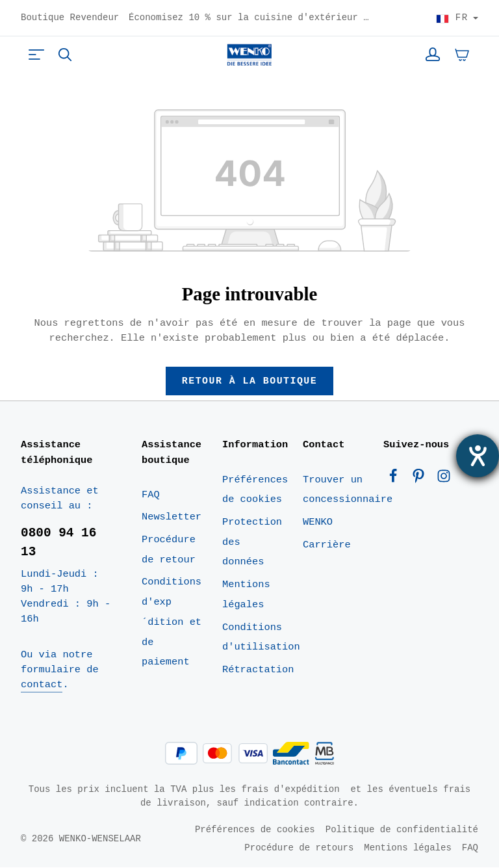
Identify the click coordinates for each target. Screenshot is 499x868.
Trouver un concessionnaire (348, 490)
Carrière (327, 545)
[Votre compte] (433, 55)
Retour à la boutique (250, 381)
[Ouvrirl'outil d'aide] (478, 456)
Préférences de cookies (255, 490)
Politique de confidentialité (402, 830)
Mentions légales (246, 595)
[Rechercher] (65, 55)
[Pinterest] (421, 479)
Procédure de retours (299, 848)
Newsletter (172, 518)
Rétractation (258, 670)
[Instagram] (444, 479)
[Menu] (36, 55)
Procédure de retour (169, 550)
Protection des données (252, 543)
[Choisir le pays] (457, 18)
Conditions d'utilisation (261, 638)
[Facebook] (396, 479)
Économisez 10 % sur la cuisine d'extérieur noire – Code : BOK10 (249, 18)
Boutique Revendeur (70, 18)
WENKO (318, 523)
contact (42, 685)
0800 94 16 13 (58, 543)
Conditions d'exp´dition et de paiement (172, 623)
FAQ (151, 495)
